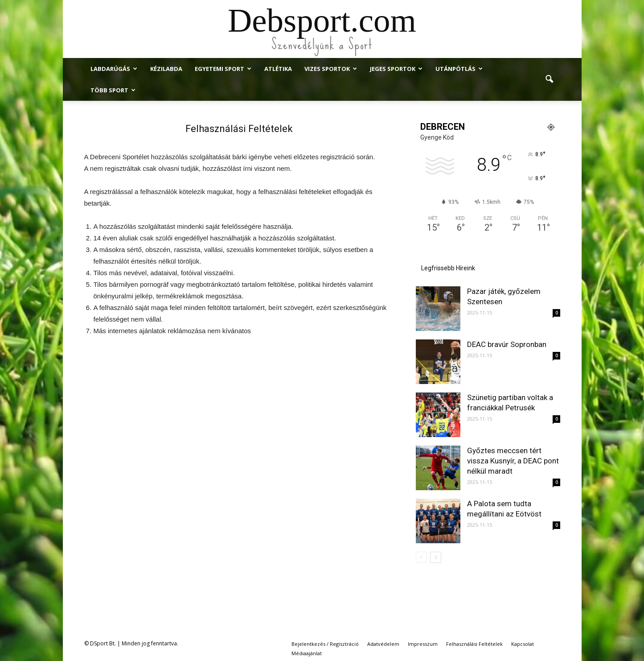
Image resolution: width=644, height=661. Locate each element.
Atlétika (278, 69)
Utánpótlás (459, 69)
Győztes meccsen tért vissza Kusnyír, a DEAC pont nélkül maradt (513, 461)
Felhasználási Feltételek (474, 644)
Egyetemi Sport (223, 69)
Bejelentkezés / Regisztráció (325, 644)
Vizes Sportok (331, 69)
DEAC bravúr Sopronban (507, 344)
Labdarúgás (114, 69)
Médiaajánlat (307, 653)
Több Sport (113, 90)
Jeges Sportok (396, 69)
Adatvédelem (383, 644)
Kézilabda (166, 69)
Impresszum (423, 644)
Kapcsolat (523, 644)
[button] (550, 79)
